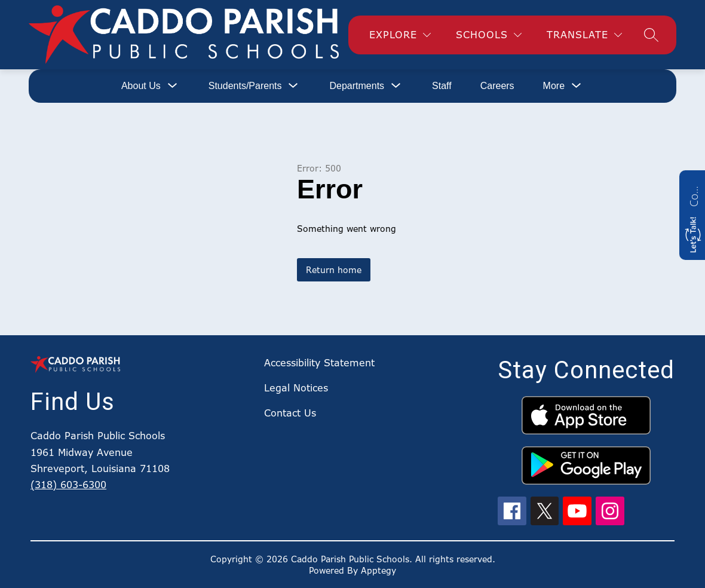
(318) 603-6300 (68, 485)
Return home (334, 270)
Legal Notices (296, 388)
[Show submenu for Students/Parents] (245, 86)
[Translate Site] (584, 35)
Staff (442, 86)
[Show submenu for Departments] (357, 86)
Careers (497, 86)
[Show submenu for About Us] (141, 86)
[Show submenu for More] (554, 86)
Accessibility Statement (319, 363)
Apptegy (378, 570)
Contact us (694, 195)
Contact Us (290, 413)
